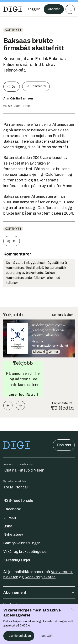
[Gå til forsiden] (13, 9)
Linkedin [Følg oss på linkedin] (10, 518)
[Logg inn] (34, 9)
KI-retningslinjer (17, 560)
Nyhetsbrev (13, 535)
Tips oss (64, 445)
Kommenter (36, 86)
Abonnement (39, 592)
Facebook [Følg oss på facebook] (12, 509)
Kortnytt (13, 30)
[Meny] (70, 9)
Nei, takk (47, 636)
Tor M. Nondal (15, 487)
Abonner (54, 9)
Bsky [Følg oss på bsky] (8, 526)
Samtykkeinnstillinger (22, 543)
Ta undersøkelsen (19, 636)
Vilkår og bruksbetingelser (25, 552)
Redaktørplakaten (40, 577)
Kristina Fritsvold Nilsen (24, 470)
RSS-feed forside (18, 501)
